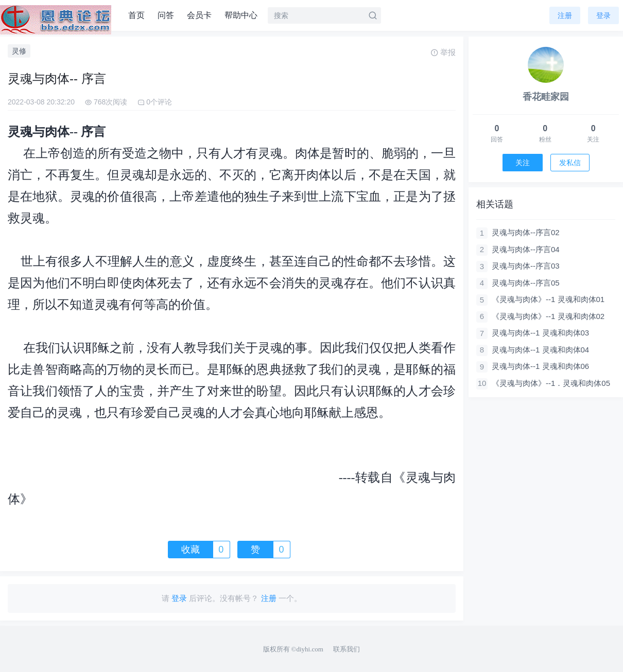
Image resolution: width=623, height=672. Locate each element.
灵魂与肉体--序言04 (526, 249)
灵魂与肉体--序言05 (526, 283)
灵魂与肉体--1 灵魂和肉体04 (540, 350)
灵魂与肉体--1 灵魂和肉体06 (540, 366)
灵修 (19, 51)
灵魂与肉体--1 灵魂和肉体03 (540, 333)
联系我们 (347, 649)
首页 (136, 15)
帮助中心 (241, 15)
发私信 (570, 163)
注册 (565, 15)
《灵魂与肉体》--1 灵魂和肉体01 (548, 299)
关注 (523, 163)
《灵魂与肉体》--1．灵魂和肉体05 (551, 383)
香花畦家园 (546, 97)
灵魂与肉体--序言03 (526, 266)
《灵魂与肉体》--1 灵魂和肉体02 (548, 316)
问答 (166, 15)
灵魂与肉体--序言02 (526, 232)
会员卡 (199, 15)
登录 (603, 15)
